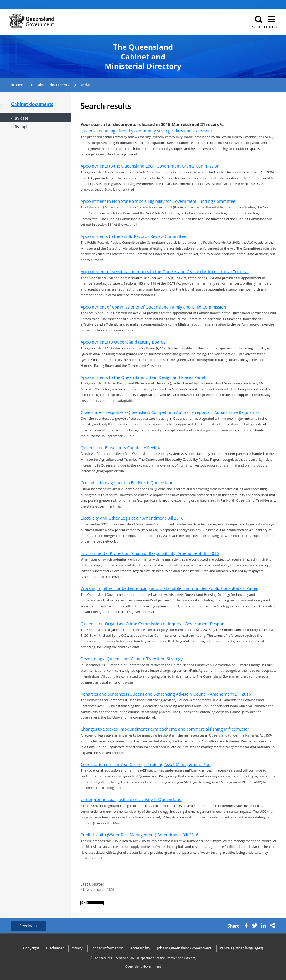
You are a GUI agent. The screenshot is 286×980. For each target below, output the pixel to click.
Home (21, 85)
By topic (22, 127)
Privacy (76, 948)
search (259, 22)
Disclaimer (55, 948)
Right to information (106, 948)
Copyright (31, 948)
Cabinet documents (52, 85)
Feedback (29, 926)
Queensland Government (143, 966)
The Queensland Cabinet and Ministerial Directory (143, 57)
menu (272, 22)
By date (21, 118)
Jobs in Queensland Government (184, 948)
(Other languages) (241, 948)
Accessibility (140, 948)
